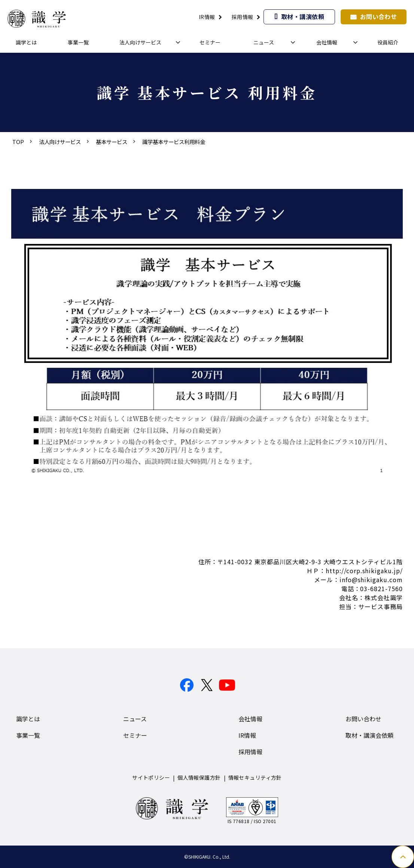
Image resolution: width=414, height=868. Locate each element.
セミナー (210, 42)
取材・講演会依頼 (369, 735)
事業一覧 (78, 42)
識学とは (26, 42)
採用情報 (243, 17)
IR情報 (207, 17)
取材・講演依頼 (303, 16)
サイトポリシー (151, 777)
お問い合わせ (379, 16)
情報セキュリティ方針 (255, 777)
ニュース (264, 42)
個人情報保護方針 (199, 777)
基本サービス (112, 142)
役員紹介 (388, 42)
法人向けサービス (140, 42)
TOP (18, 142)
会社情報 (327, 42)
